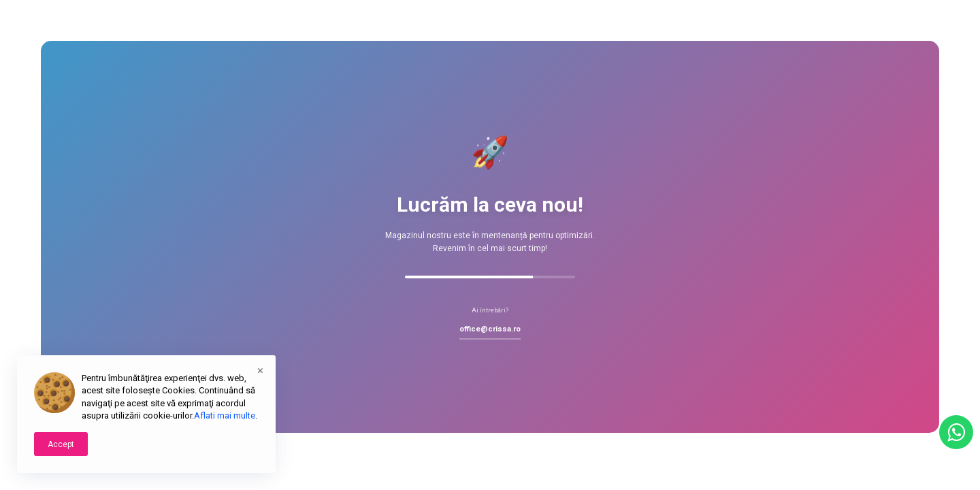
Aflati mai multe (225, 415)
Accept (61, 444)
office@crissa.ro (490, 329)
